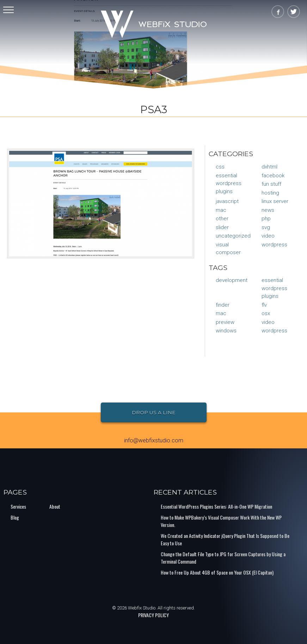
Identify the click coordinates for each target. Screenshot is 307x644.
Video (268, 236)
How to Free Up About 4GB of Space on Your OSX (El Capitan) (217, 572)
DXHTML (269, 167)
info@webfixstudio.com (154, 440)
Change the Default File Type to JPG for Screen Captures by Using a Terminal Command (223, 558)
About (55, 506)
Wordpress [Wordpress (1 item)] (274, 331)
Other (222, 219)
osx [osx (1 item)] (266, 313)
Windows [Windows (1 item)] (226, 331)
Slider (222, 227)
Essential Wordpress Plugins (229, 183)
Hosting (270, 193)
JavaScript (227, 201)
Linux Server (275, 201)
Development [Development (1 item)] (232, 280)
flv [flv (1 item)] (264, 305)
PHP (266, 219)
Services (18, 506)
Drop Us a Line (154, 412)
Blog (15, 517)
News (268, 210)
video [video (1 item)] (268, 322)
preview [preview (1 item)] (225, 322)
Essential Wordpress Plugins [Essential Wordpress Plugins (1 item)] (274, 288)
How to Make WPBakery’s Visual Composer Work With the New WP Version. (221, 521)
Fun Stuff (271, 184)
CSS (220, 167)
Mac (221, 210)
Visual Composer (228, 249)
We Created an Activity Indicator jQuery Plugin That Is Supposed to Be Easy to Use (225, 539)
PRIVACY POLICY (153, 615)
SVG (266, 227)
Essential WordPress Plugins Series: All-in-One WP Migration (216, 506)
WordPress (274, 245)
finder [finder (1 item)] (223, 305)
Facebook (273, 176)
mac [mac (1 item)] (221, 313)
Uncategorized (233, 236)
